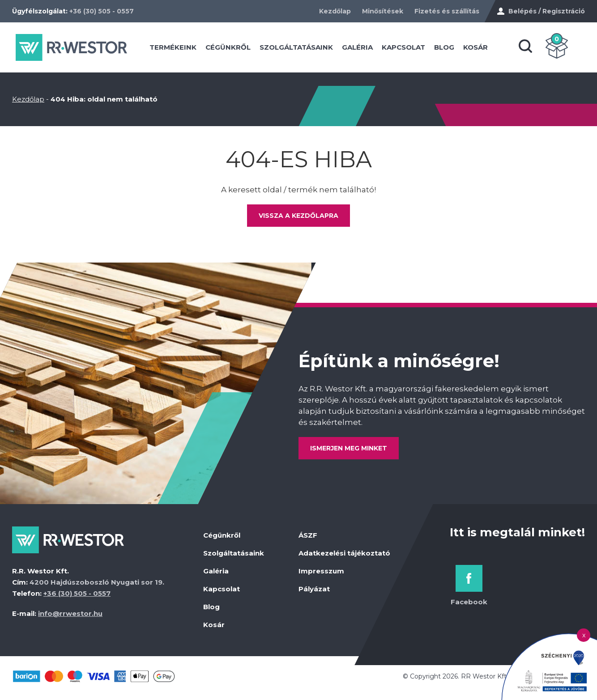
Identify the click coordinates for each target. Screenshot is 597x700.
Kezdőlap (335, 11)
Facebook (469, 605)
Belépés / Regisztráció (547, 11)
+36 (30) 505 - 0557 (102, 11)
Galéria (368, 49)
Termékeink (184, 49)
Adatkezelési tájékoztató (344, 557)
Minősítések (383, 11)
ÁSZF (308, 539)
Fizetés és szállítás (447, 11)
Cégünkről (239, 49)
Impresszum (321, 575)
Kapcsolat (414, 49)
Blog (455, 49)
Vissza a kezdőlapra (298, 219)
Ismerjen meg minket (350, 452)
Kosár (486, 49)
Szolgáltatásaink (307, 49)
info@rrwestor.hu (70, 617)
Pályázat (314, 592)
